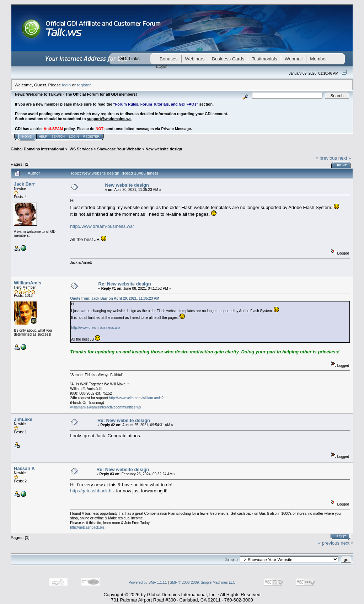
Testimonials (264, 59)
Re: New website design (125, 284)
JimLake (23, 419)
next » (345, 158)
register (84, 85)
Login (74, 137)
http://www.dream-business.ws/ (102, 226)
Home (27, 137)
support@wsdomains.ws (109, 119)
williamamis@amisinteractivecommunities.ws (105, 407)
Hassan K (24, 468)
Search (58, 137)
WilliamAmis (28, 283)
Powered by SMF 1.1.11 (148, 582)
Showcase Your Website (119, 149)
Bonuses (169, 59)
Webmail (294, 59)
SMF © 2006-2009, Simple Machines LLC (202, 582)
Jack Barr (24, 184)
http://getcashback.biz (92, 491)
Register (91, 137)
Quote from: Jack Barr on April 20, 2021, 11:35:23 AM (115, 298)
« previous (326, 158)
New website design (164, 149)
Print (342, 165)
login (67, 85)
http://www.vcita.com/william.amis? (136, 398)
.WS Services (81, 149)
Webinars (195, 59)
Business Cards (228, 59)
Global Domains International (37, 149)
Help (43, 137)
